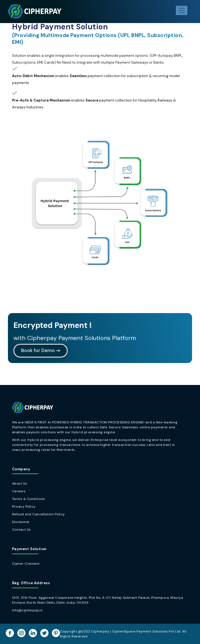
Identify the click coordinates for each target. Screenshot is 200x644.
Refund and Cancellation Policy (38, 514)
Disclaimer (21, 522)
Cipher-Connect (26, 564)
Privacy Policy (24, 507)
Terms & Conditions (29, 499)
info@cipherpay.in (27, 610)
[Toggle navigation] (182, 10)
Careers (19, 491)
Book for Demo (41, 350)
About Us (20, 483)
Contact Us (22, 530)
